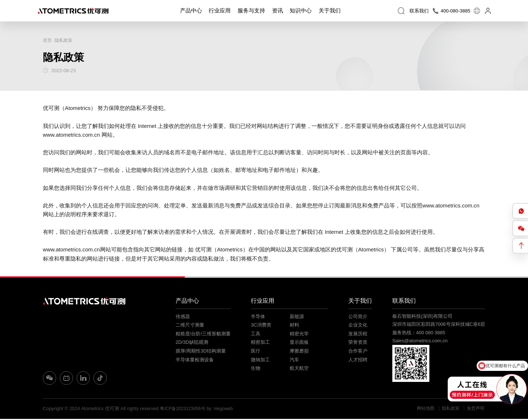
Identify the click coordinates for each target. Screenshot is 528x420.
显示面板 (298, 343)
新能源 (296, 318)
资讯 (277, 12)
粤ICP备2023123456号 (184, 410)
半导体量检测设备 (195, 361)
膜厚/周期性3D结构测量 (201, 352)
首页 (48, 40)
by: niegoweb (224, 410)
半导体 (258, 318)
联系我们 (405, 302)
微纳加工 (260, 361)
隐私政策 (65, 40)
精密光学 (298, 335)
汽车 (294, 361)
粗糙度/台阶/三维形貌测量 (203, 335)
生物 (255, 369)
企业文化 (357, 326)
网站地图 (422, 410)
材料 (294, 326)
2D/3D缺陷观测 (192, 343)
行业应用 (220, 12)
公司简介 (357, 318)
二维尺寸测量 (190, 326)
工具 (255, 335)
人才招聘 (357, 361)
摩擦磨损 (298, 352)
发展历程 (357, 335)
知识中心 (301, 12)
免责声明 (476, 410)
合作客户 (357, 352)
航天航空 (298, 369)
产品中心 (191, 12)
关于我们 (329, 12)
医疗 (255, 352)
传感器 (183, 318)
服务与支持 (251, 12)
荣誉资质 (357, 343)
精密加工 (260, 343)
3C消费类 (261, 326)
